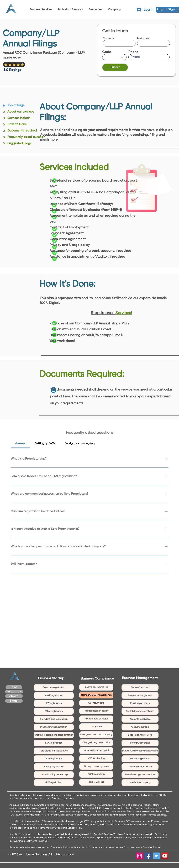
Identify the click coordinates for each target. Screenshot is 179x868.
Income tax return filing (96, 687)
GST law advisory (96, 774)
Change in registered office (96, 743)
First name (109, 38)
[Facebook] (148, 856)
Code (107, 52)
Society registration (54, 767)
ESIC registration (54, 743)
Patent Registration (140, 759)
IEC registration (54, 703)
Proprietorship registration (54, 727)
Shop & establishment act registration (54, 735)
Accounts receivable (140, 719)
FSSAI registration (54, 711)
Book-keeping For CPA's (140, 735)
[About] (14, 696)
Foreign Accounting (140, 743)
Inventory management (140, 695)
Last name (143, 38)
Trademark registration (140, 767)
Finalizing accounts (140, 703)
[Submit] (115, 67)
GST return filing (96, 703)
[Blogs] (14, 701)
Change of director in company (96, 735)
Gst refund (96, 727)
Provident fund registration (54, 719)
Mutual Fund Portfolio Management (140, 751)
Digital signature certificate (140, 711)
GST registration (54, 783)
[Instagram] (139, 856)
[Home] (14, 687)
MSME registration (54, 695)
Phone (133, 52)
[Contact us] (14, 692)
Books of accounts (140, 688)
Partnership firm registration (54, 751)
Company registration (54, 688)
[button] (42, 10)
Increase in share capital (96, 751)
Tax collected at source (96, 719)
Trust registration (54, 759)
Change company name (96, 766)
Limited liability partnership (54, 775)
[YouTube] (165, 856)
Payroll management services (140, 775)
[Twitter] (156, 856)
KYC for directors (96, 758)
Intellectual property (140, 783)
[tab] (20, 444)
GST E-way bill (96, 782)
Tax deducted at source (96, 711)
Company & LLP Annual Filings (96, 695)
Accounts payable (140, 727)
